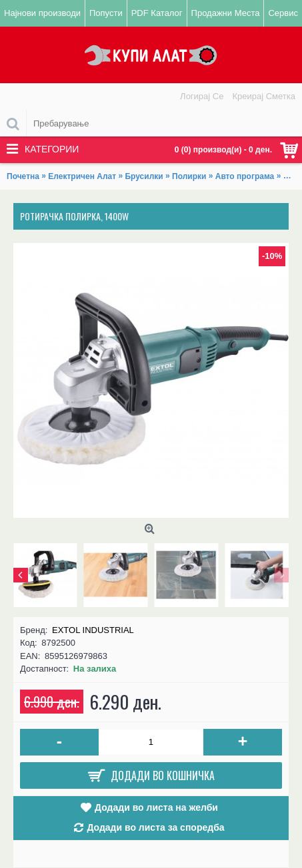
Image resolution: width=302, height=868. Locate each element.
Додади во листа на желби (156, 807)
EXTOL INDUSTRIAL (93, 630)
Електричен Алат (82, 176)
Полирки (189, 176)
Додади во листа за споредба (155, 827)
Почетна (23, 176)
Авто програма (245, 176)
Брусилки (144, 176)
